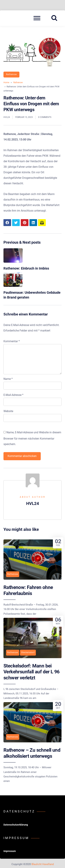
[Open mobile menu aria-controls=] (37, 18)
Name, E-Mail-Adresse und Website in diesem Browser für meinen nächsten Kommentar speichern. (32, 438)
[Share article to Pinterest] (25, 223)
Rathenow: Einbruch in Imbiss (26, 268)
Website (8, 411)
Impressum (10, 851)
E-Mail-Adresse (13, 395)
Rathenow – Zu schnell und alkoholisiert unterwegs (32, 753)
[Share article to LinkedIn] (33, 223)
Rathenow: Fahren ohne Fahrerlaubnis (28, 590)
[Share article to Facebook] (7, 223)
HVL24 (7, 117)
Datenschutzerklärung (16, 825)
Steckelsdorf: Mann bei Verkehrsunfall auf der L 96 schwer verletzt (32, 672)
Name (8, 379)
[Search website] (55, 18)
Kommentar (12, 341)
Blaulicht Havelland (43, 864)
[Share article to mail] (42, 223)
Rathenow (11, 74)
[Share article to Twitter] (16, 223)
